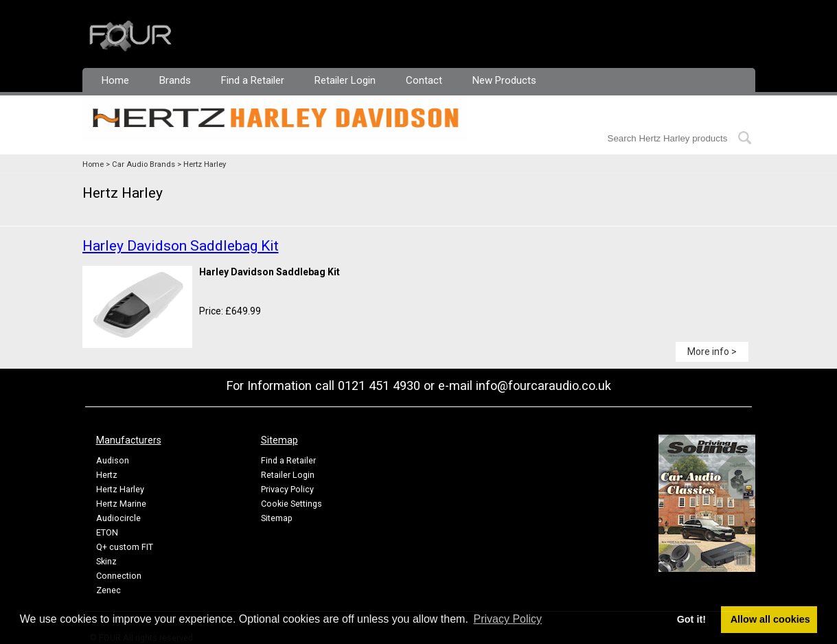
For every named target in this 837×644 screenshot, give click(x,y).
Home (115, 80)
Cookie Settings (291, 504)
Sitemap (277, 518)
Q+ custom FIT (125, 547)
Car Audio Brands (144, 164)
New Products (504, 80)
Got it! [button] (691, 619)
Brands (175, 80)
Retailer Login (345, 80)
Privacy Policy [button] (508, 619)
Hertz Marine (121, 504)
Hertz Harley (205, 164)
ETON (107, 532)
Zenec (108, 590)
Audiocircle (118, 518)
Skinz (106, 561)
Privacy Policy (287, 489)
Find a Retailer (253, 80)
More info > (712, 352)
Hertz (107, 475)
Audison (113, 460)
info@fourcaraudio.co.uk (543, 386)
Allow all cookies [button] (770, 619)
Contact (424, 80)
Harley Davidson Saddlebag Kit (181, 246)
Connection (119, 576)
